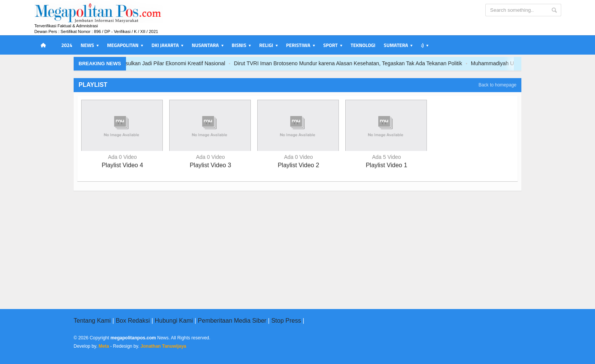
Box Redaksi (133, 321)
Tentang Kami (92, 321)
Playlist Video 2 (298, 165)
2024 (67, 45)
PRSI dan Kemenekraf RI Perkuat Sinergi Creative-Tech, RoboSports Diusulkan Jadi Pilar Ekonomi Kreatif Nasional (168, 63)
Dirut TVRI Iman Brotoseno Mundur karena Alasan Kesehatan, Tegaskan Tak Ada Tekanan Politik (427, 63)
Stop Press (286, 321)
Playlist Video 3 (210, 165)
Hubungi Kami (174, 321)
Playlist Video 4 (122, 165)
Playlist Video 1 (386, 165)
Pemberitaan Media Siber (232, 321)
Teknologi (363, 45)
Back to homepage (497, 85)
